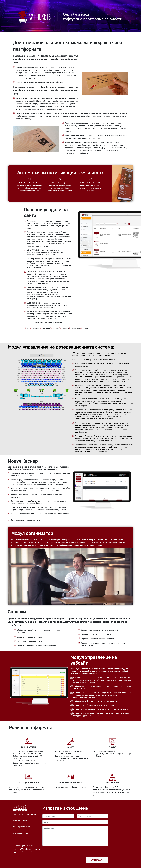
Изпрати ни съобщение (65, 808)
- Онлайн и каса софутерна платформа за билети (26, 851)
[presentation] (59, 853)
